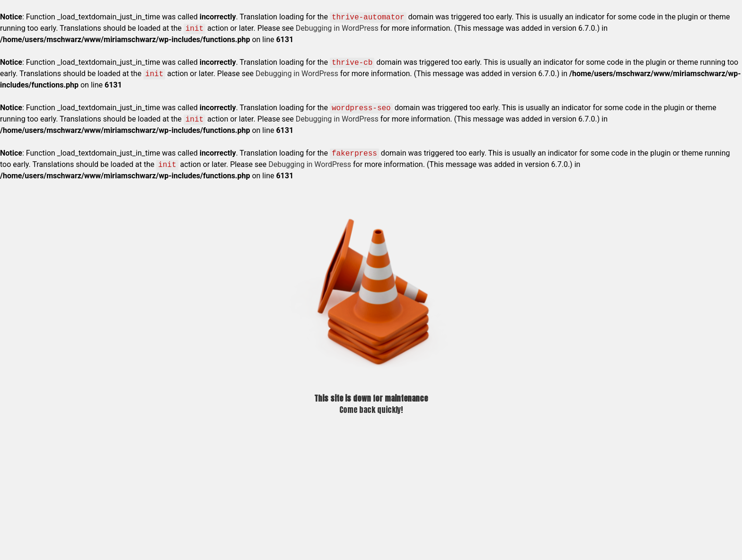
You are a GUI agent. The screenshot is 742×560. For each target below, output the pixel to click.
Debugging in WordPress (337, 28)
